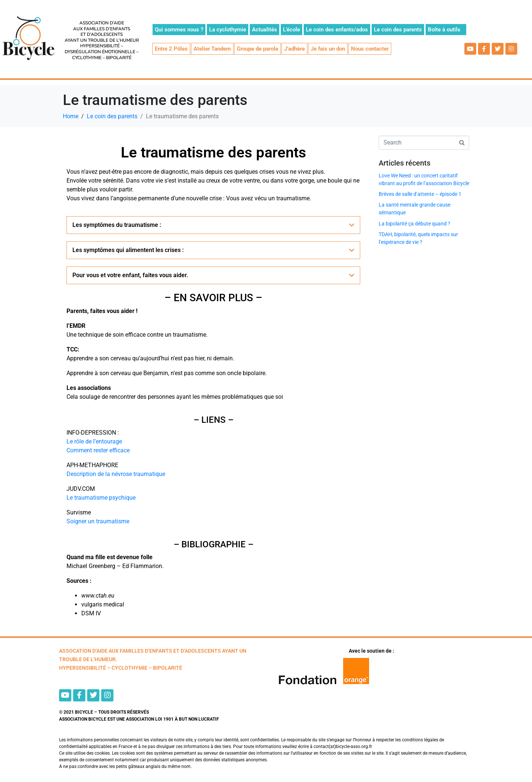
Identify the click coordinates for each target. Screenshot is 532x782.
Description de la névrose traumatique (116, 474)
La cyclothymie (228, 30)
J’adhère (294, 49)
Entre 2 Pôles (171, 49)
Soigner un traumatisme (98, 521)
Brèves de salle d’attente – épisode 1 (420, 194)
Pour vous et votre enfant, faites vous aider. (130, 275)
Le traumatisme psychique (101, 498)
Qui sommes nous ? (179, 30)
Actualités (265, 30)
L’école (291, 30)
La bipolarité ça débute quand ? (415, 224)
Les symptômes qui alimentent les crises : (128, 250)
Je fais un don (328, 49)
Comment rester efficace (98, 450)
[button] (213, 225)
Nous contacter (370, 49)
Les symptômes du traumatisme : (117, 225)
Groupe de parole (258, 49)
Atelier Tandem (212, 49)
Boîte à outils (444, 30)
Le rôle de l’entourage (94, 441)
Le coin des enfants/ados (337, 30)
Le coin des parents (398, 30)
